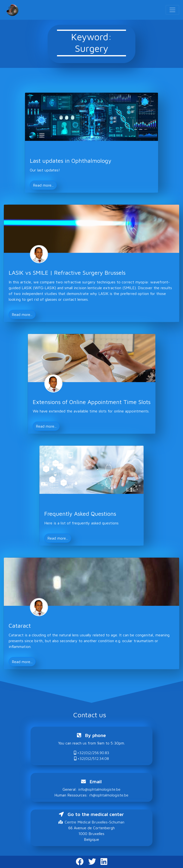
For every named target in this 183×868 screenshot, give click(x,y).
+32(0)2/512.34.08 (91, 758)
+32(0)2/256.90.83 (91, 753)
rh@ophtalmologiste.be (109, 795)
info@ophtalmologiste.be (99, 789)
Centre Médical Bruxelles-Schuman (91, 822)
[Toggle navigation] (172, 10)
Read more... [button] (43, 185)
